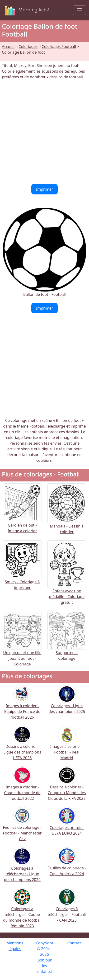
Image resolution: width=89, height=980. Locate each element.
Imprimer (45, 189)
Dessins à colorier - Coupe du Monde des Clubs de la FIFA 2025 (67, 787)
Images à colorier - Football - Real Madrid (67, 746)
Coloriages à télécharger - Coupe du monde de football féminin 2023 (22, 911)
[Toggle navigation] (80, 10)
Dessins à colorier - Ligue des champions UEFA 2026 (22, 746)
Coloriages (28, 47)
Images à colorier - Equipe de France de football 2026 (22, 705)
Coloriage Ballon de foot (23, 52)
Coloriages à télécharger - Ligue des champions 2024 (22, 868)
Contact (74, 943)
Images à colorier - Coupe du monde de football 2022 (22, 787)
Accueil (8, 47)
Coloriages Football (59, 47)
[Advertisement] (44, 132)
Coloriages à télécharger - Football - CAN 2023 (67, 908)
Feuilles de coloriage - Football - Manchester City (22, 827)
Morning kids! (26, 10)
